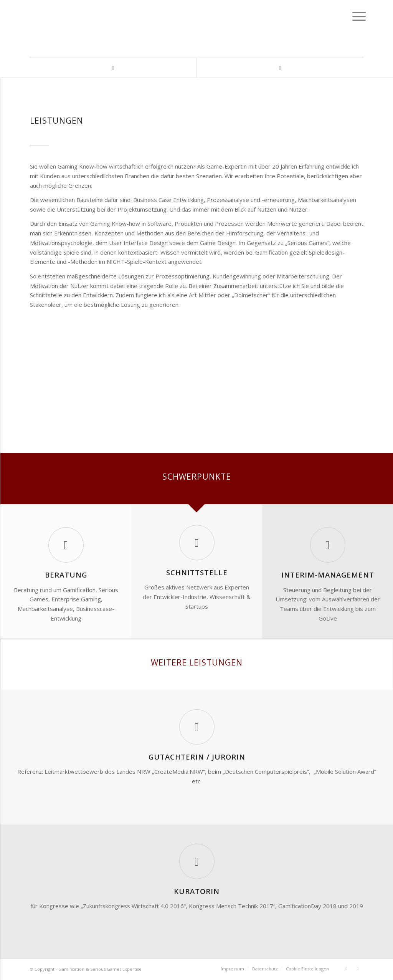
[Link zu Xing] (280, 68)
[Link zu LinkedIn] (113, 68)
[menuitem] (232, 969)
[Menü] (353, 16)
